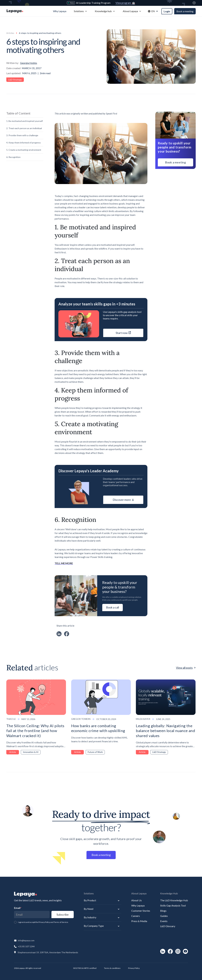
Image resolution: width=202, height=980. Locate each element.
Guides (164, 916)
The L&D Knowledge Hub (174, 900)
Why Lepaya (138, 905)
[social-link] (163, 951)
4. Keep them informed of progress (24, 143)
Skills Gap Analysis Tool (173, 905)
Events (164, 921)
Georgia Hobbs (29, 63)
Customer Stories (141, 911)
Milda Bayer (143, 719)
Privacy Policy (134, 968)
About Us (137, 900)
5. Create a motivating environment (24, 150)
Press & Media (139, 921)
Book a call (113, 607)
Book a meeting (185, 11)
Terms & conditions (112, 968)
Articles (10, 33)
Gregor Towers (81, 719)
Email (18, 908)
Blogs (163, 911)
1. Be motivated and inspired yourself (25, 121)
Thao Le (11, 719)
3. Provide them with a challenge (22, 135)
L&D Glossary (168, 926)
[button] (81, 11)
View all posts (184, 668)
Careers (136, 916)
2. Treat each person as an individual (24, 128)
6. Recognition (13, 157)
